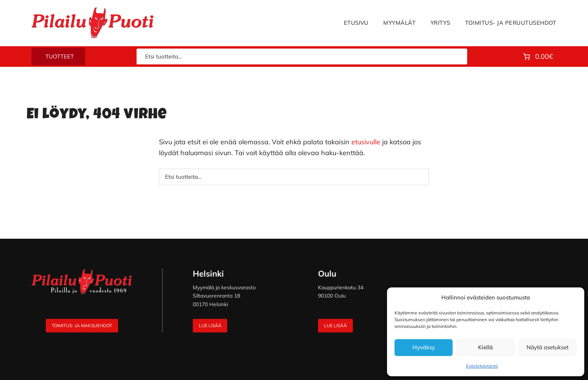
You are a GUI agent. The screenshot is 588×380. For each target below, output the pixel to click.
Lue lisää (210, 325)
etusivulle (366, 142)
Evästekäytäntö (482, 366)
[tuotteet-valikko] (58, 57)
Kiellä (485, 347)
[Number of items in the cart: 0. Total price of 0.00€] (537, 57)
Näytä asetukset (547, 347)
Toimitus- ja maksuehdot (82, 325)
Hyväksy (424, 347)
